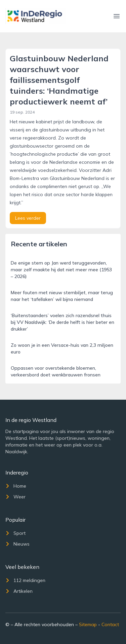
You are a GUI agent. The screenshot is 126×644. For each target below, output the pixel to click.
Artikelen (19, 591)
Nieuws (17, 544)
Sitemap (88, 624)
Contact (110, 624)
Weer (15, 497)
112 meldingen (25, 580)
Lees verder (28, 218)
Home (16, 486)
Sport (15, 533)
